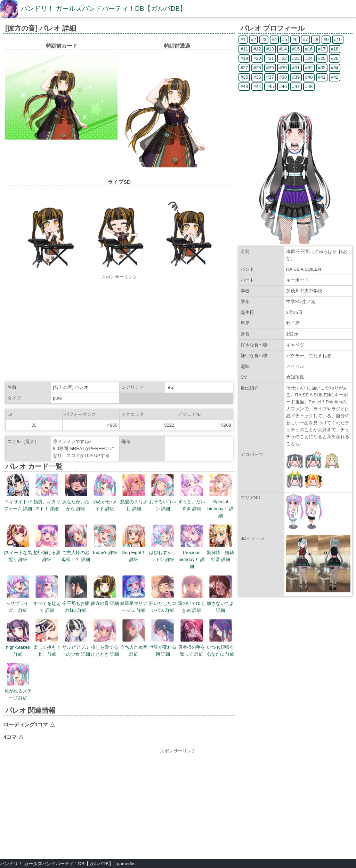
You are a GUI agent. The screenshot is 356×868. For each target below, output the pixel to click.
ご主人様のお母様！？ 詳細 (76, 543)
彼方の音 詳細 (105, 591)
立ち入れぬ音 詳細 (134, 638)
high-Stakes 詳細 (18, 638)
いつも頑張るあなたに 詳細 (221, 638)
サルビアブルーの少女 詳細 (76, 638)
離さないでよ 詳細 (220, 594)
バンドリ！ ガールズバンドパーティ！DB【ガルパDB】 (104, 9)
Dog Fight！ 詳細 (134, 543)
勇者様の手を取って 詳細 (192, 638)
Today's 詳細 (105, 540)
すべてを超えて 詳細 (47, 594)
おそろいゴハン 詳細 (163, 492)
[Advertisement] (119, 329)
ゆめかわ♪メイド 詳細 (105, 492)
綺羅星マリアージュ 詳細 (134, 594)
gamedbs (126, 864)
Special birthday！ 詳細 (220, 496)
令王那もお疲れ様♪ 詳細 (76, 594)
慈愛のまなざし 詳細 (134, 492)
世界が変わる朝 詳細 (163, 638)
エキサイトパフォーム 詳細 (18, 492)
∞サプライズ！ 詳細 (18, 594)
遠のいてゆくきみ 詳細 (192, 594)
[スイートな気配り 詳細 (18, 543)
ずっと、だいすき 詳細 (192, 492)
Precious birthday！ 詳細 (192, 547)
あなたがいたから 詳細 (76, 492)
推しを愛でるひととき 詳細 (105, 638)
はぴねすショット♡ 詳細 (163, 543)
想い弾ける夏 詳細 (47, 543)
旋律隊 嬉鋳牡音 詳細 (220, 543)
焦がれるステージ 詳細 (18, 682)
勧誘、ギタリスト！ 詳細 (47, 492)
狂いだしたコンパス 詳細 (163, 594)
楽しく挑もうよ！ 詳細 (47, 638)
